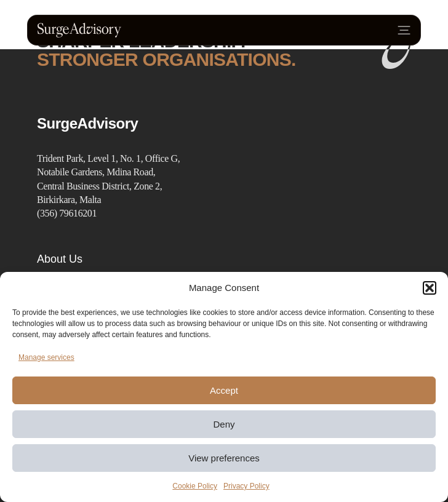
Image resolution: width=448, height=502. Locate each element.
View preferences (224, 458)
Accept (224, 390)
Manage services (46, 357)
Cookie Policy (195, 486)
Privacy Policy (246, 486)
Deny (224, 424)
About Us (60, 259)
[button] (430, 288)
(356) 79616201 (67, 213)
